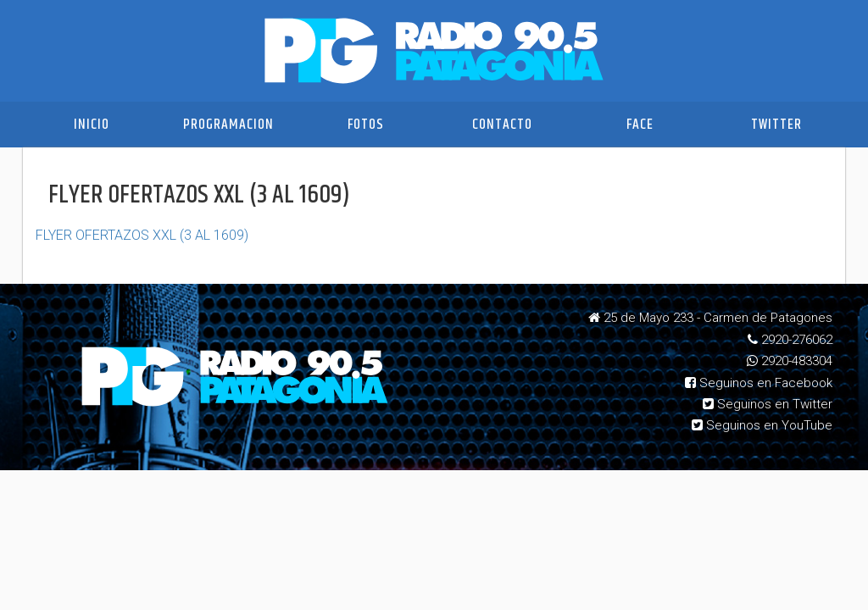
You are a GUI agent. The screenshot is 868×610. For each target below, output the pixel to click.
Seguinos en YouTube (762, 425)
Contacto (502, 125)
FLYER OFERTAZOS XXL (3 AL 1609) (142, 235)
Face (640, 125)
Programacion (228, 125)
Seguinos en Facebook (759, 383)
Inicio (92, 125)
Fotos (366, 125)
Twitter (776, 125)
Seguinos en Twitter (768, 404)
